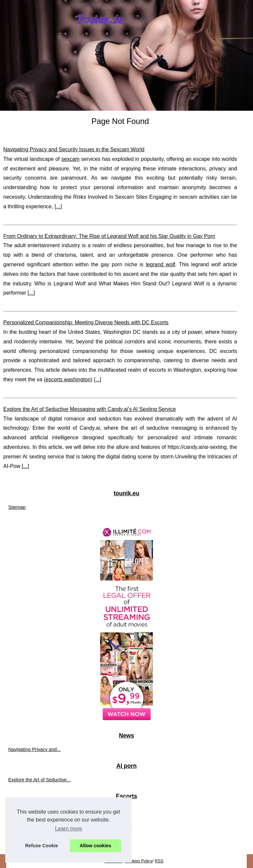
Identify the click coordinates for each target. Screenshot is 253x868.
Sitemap (17, 507)
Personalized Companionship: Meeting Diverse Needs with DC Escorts (86, 322)
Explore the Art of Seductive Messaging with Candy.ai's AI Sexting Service (90, 409)
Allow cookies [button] (96, 846)
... (58, 206)
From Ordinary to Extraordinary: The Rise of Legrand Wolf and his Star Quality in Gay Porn (109, 236)
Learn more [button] (69, 829)
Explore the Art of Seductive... (40, 780)
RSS (159, 861)
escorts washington (68, 379)
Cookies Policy (139, 861)
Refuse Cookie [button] (42, 846)
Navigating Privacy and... (34, 749)
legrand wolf (161, 264)
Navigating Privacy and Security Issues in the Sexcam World (74, 149)
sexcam (70, 159)
